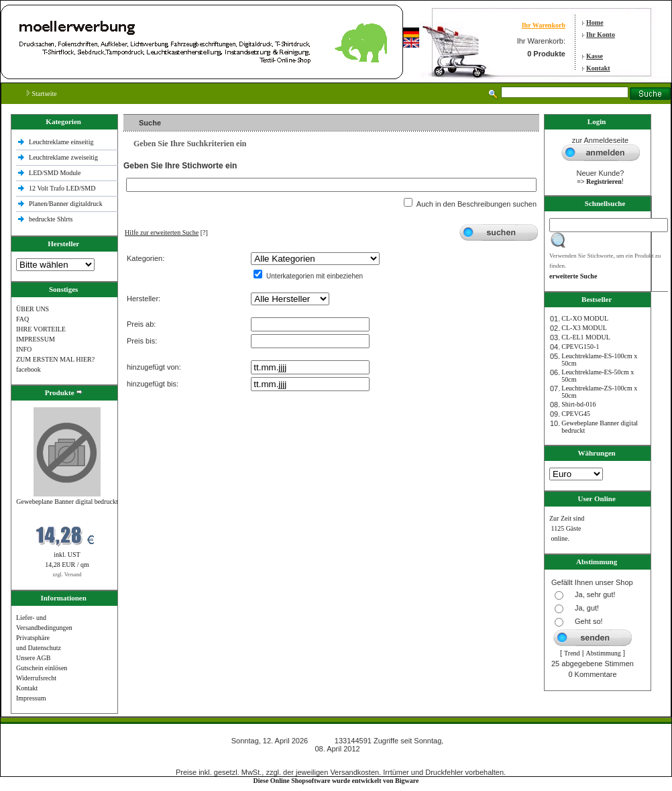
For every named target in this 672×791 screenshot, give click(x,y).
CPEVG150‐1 (580, 347)
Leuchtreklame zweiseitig (64, 157)
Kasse (595, 56)
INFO (24, 349)
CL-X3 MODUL (584, 328)
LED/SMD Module (55, 173)
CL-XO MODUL (585, 318)
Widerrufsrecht (36, 678)
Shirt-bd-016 (578, 404)
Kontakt (598, 68)
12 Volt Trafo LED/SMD (62, 188)
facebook (29, 369)
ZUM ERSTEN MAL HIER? (55, 359)
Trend (572, 653)
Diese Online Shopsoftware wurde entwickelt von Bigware (336, 781)
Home (595, 22)
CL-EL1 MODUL (586, 337)
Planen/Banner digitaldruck (66, 204)
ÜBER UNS (33, 309)
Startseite (42, 94)
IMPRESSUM (36, 339)
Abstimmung (604, 653)
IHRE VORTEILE (41, 329)
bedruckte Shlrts (51, 219)
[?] (166, 232)
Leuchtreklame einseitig (62, 142)
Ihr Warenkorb (544, 25)
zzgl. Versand (67, 575)
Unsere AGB (33, 658)
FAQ (22, 319)
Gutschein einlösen (42, 668)
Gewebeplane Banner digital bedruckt (67, 502)
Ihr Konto (601, 35)
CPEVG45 (576, 414)
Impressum (31, 698)
